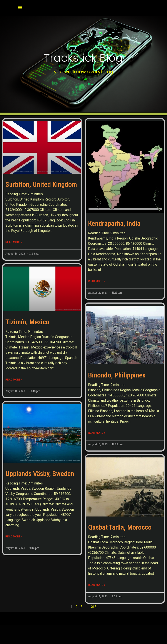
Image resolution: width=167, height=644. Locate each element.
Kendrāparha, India (114, 223)
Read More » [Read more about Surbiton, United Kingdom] (14, 242)
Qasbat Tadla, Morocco (120, 527)
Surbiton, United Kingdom (41, 184)
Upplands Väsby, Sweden (40, 474)
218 (94, 607)
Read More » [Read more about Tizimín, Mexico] (14, 380)
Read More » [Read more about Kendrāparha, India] (97, 281)
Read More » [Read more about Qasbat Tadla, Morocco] (97, 585)
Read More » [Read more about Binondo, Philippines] (97, 433)
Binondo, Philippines (117, 375)
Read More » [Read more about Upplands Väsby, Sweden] (14, 537)
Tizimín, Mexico (27, 322)
